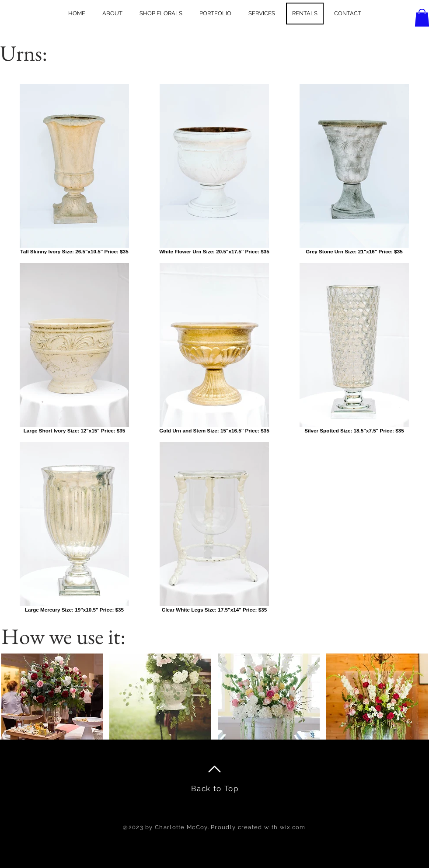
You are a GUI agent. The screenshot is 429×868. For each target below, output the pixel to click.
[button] (52, 697)
